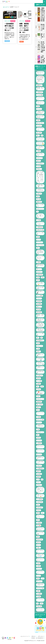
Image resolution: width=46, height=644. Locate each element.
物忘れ (22, 42)
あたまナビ (6, 7)
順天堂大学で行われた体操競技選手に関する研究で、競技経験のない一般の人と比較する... (9, 36)
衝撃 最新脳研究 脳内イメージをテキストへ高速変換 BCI (24, 28)
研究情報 (7, 41)
